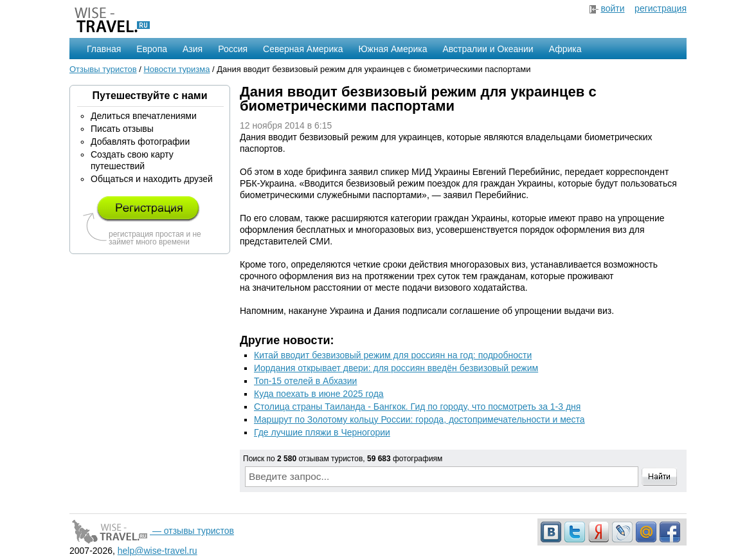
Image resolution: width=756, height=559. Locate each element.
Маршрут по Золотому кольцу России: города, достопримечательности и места (419, 419)
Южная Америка (392, 49)
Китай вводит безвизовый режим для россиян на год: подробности (393, 355)
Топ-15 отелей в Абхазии (305, 381)
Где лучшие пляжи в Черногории (322, 432)
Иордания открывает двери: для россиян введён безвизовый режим (396, 368)
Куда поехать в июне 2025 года (319, 394)
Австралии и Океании (488, 49)
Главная (104, 49)
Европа (152, 49)
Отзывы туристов (103, 69)
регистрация (661, 8)
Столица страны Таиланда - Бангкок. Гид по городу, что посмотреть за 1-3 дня (417, 407)
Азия (193, 49)
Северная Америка (303, 49)
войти (612, 8)
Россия (233, 49)
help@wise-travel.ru (157, 551)
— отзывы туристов (152, 531)
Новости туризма (176, 69)
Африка (565, 49)
